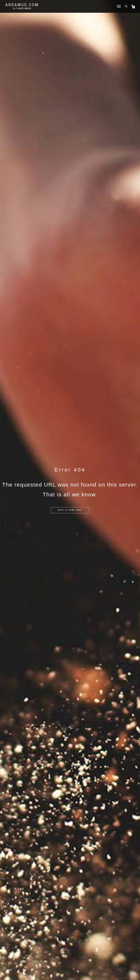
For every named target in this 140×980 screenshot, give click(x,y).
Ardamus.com (22, 5)
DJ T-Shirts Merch (22, 9)
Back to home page (70, 510)
